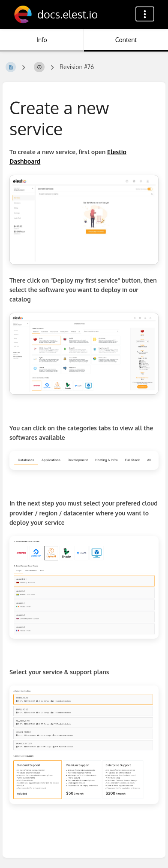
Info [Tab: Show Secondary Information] (42, 40)
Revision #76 (77, 67)
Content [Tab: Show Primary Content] (126, 40)
